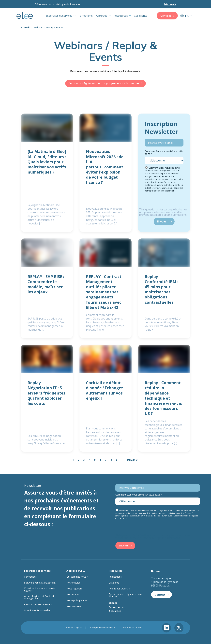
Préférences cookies (132, 628)
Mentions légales (74, 628)
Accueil (25, 27)
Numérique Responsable (37, 610)
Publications (115, 577)
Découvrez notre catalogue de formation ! (59, 4)
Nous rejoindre (74, 589)
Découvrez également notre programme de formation (104, 83)
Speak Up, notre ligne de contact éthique (126, 595)
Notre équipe (73, 583)
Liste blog (114, 583)
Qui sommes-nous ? (77, 577)
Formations (86, 16)
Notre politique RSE (77, 600)
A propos (102, 16)
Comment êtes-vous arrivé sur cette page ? (164, 153)
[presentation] (164, 202)
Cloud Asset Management (38, 604)
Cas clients (141, 16)
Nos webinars (74, 606)
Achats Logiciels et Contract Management (39, 597)
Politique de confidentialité (102, 628)
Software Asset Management (40, 583)
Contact (166, 16)
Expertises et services (59, 16)
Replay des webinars (120, 589)
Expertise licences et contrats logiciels (40, 589)
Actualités (115, 611)
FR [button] (187, 16)
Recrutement (117, 607)
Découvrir (170, 4)
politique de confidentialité (163, 191)
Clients (113, 603)
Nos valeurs (73, 595)
